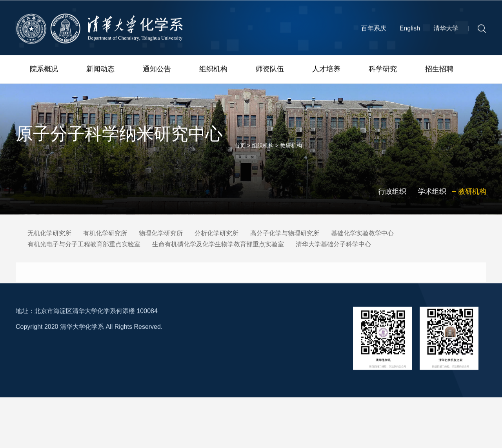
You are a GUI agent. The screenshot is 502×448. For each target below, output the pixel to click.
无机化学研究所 (49, 235)
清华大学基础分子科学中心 (333, 245)
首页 (240, 154)
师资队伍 (270, 71)
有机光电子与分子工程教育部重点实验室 (84, 245)
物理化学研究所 (161, 235)
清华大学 (446, 32)
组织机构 (213, 71)
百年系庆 (374, 32)
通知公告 (157, 71)
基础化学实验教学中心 (362, 235)
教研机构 (291, 154)
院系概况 (44, 71)
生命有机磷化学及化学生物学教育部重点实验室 (218, 245)
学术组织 (432, 200)
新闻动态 (100, 71)
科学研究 (383, 71)
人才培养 (326, 71)
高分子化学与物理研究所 (285, 235)
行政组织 (392, 200)
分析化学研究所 (216, 235)
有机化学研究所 (105, 235)
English (410, 32)
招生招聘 (439, 71)
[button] (482, 32)
